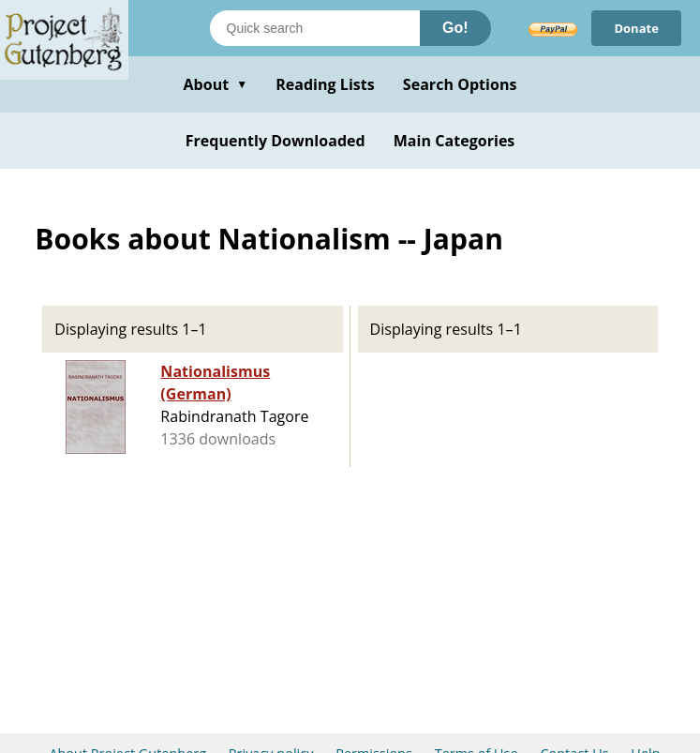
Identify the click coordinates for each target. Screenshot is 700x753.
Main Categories (454, 141)
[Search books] (315, 28)
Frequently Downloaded (276, 141)
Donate (636, 28)
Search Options (460, 84)
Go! (455, 28)
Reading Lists (325, 84)
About (215, 84)
